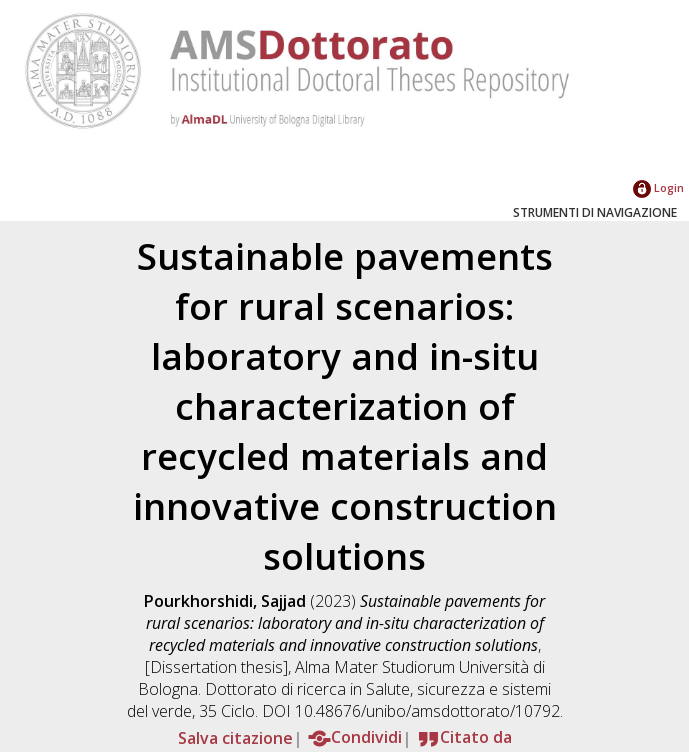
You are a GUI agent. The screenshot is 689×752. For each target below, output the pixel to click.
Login (658, 187)
